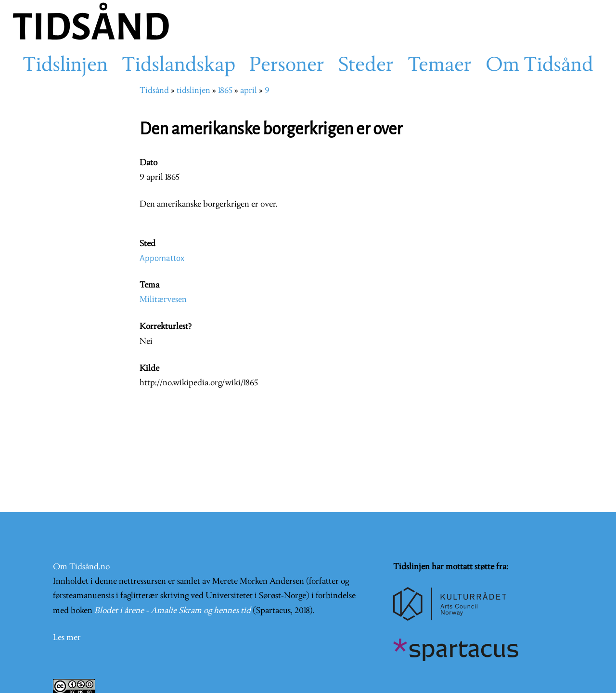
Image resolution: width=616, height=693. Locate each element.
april (249, 91)
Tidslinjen (65, 66)
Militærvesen (163, 300)
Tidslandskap (179, 66)
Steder (366, 66)
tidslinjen (193, 91)
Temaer (440, 66)
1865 (225, 91)
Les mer (67, 638)
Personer (287, 66)
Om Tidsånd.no (81, 567)
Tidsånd (154, 91)
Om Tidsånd (539, 66)
